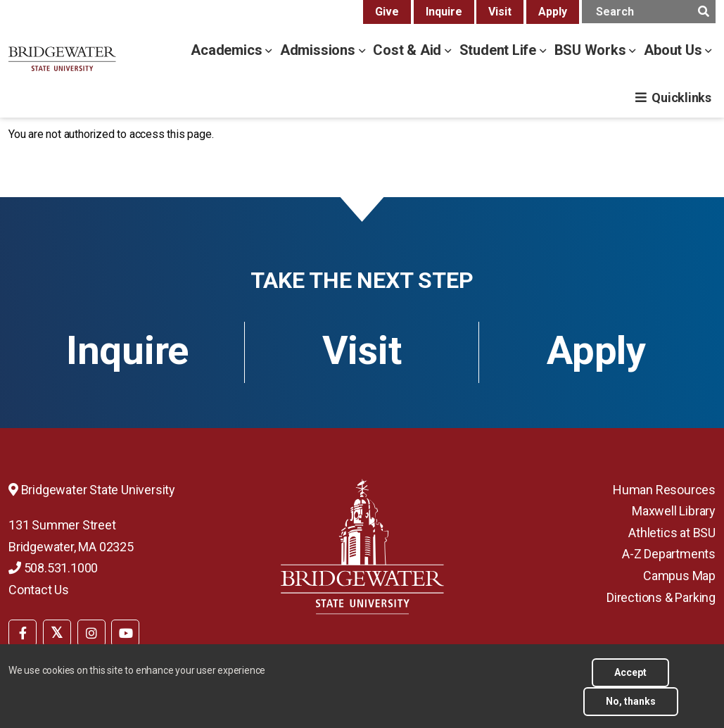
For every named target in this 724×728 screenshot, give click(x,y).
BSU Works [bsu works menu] (592, 50)
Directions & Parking (661, 597)
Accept (630, 679)
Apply (553, 12)
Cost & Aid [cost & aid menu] (409, 50)
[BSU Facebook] (23, 633)
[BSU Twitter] (57, 633)
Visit (500, 12)
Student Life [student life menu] (500, 50)
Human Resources (664, 490)
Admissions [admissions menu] (319, 50)
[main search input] (649, 12)
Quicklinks (681, 98)
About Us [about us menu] (674, 50)
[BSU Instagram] (91, 633)
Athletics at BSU (672, 533)
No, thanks (631, 708)
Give (387, 12)
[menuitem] (23, 632)
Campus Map (679, 576)
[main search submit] (703, 12)
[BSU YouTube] (125, 633)
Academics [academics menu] (228, 50)
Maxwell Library (674, 511)
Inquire (444, 12)
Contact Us (39, 590)
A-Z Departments (669, 554)
